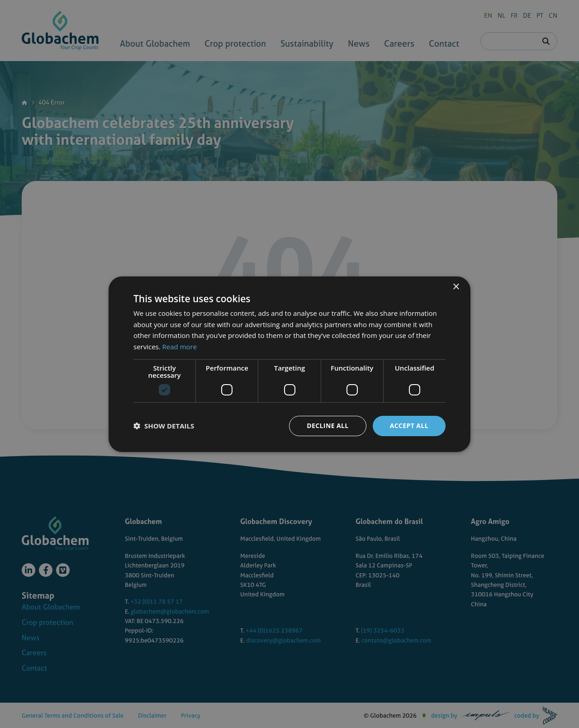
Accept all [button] (409, 426)
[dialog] (289, 364)
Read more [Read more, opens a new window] (180, 347)
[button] (164, 426)
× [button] (456, 287)
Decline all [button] (327, 426)
